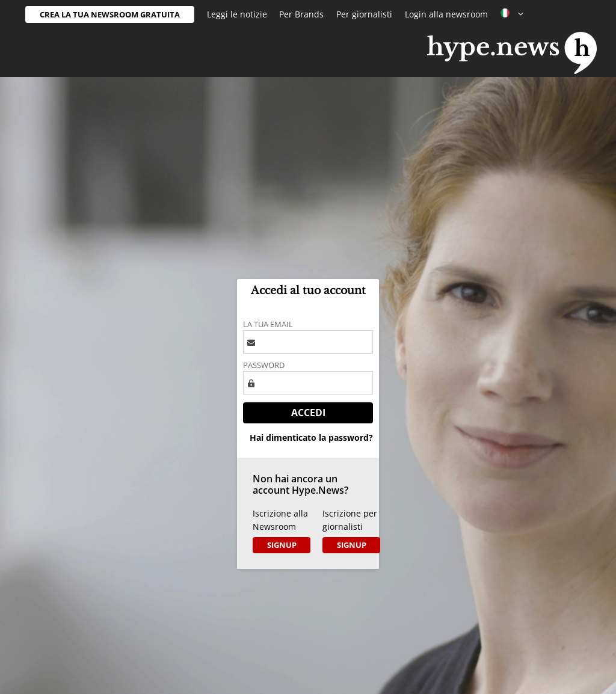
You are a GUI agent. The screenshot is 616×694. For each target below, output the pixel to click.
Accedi (308, 413)
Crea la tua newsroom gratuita (110, 14)
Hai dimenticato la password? (311, 438)
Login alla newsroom (446, 14)
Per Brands (301, 14)
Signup (282, 545)
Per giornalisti (364, 14)
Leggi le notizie (237, 14)
